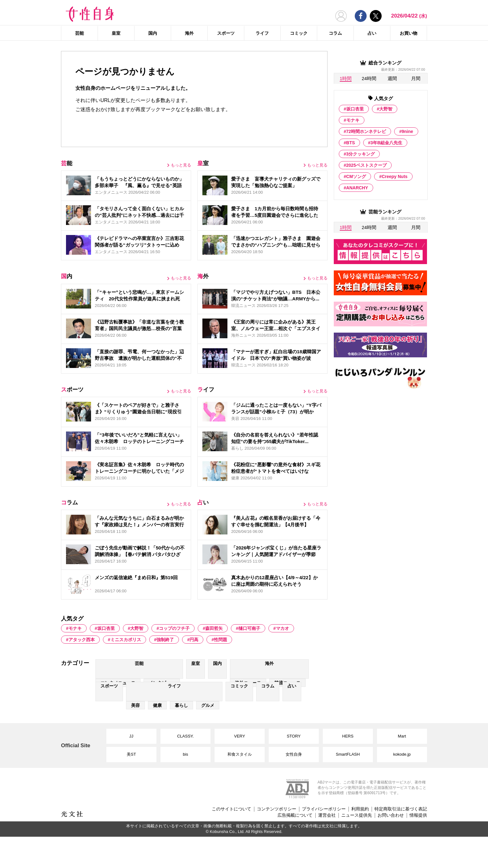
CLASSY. (185, 736)
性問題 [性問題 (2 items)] (221, 640)
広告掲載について (295, 815)
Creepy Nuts (394, 176)
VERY (239, 736)
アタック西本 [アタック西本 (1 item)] (82, 640)
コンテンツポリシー (277, 809)
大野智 (386, 109)
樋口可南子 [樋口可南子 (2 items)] (249, 628)
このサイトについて (231, 809)
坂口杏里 (355, 109)
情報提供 (418, 815)
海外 (189, 33)
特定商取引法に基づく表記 (401, 809)
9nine (407, 131)
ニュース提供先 (357, 815)
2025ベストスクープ (366, 165)
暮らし (181, 705)
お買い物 (409, 33)
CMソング (356, 176)
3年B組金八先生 (386, 143)
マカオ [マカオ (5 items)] (282, 628)
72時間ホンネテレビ (366, 131)
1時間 (346, 78)
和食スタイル (240, 754)
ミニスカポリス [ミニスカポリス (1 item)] (126, 640)
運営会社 (327, 815)
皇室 (116, 33)
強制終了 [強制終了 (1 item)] (165, 640)
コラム (335, 33)
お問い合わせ (391, 815)
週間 (392, 78)
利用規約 (360, 809)
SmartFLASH (348, 754)
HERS (348, 736)
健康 (157, 705)
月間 (416, 78)
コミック (299, 33)
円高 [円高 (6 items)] (194, 640)
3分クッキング (361, 154)
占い (372, 33)
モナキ (353, 120)
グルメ (208, 705)
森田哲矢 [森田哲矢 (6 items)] (214, 628)
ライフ (262, 33)
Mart (402, 736)
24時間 (369, 78)
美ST (131, 754)
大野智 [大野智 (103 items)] (137, 628)
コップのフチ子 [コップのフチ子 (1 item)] (174, 628)
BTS (351, 143)
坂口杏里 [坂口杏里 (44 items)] (106, 628)
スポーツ (226, 33)
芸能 (79, 33)
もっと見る (181, 165)
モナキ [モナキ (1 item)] (75, 628)
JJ (131, 736)
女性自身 (294, 754)
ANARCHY (357, 188)
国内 (153, 33)
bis (186, 754)
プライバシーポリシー (324, 809)
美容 (135, 705)
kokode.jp (402, 754)
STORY (294, 736)
